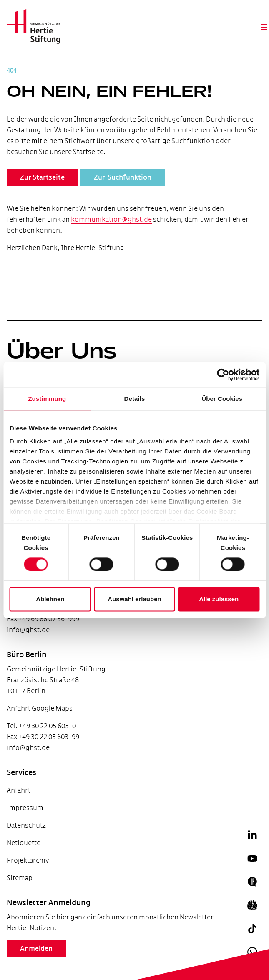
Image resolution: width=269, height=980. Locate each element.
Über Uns (62, 351)
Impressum (25, 808)
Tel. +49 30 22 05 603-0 (41, 726)
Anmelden (36, 949)
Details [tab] (135, 399)
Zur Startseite (42, 177)
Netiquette (24, 843)
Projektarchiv (28, 860)
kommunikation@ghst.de (111, 219)
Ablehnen (50, 599)
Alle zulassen (219, 599)
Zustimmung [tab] (47, 399)
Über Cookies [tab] (222, 399)
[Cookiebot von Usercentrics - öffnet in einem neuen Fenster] (223, 375)
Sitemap (20, 878)
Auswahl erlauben (134, 599)
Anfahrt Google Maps (40, 708)
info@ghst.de (28, 630)
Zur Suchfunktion (123, 177)
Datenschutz (26, 825)
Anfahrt (19, 790)
